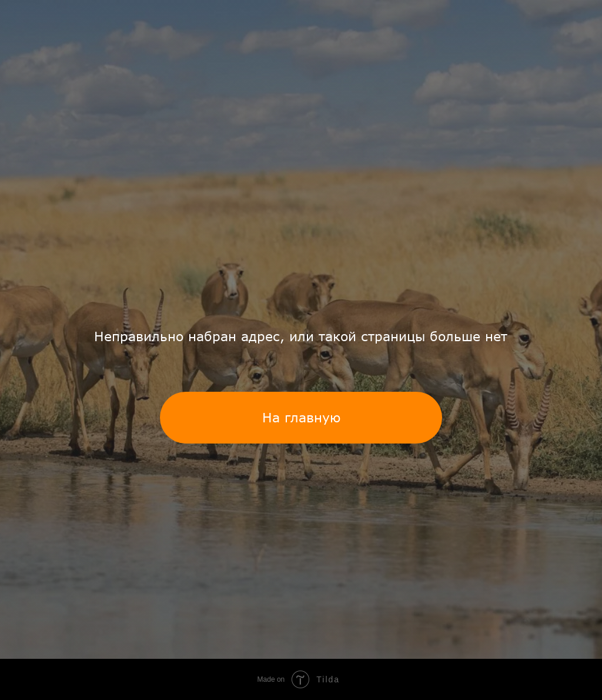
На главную (301, 417)
